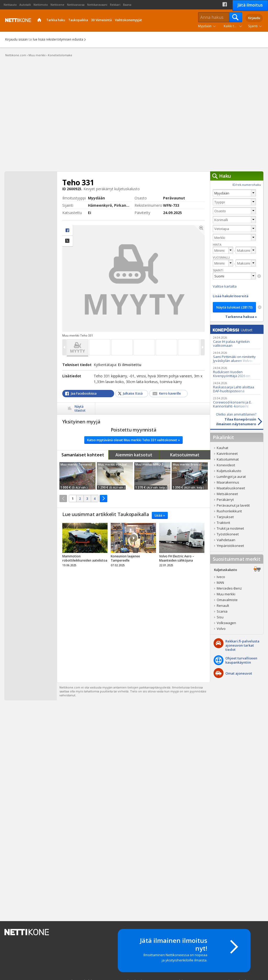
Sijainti (253, 26)
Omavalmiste (227, 600)
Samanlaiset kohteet (83, 455)
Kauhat (222, 448)
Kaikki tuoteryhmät (234, 26)
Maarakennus (228, 482)
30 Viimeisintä (101, 20)
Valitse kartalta (225, 286)
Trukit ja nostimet (230, 528)
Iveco (221, 577)
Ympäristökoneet (230, 546)
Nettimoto (41, 5)
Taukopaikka (78, 20)
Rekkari (115, 5)
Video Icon (133, 538)
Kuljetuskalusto (229, 471)
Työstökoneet (228, 534)
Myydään (205, 26)
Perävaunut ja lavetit (233, 505)
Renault (223, 606)
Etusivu (39, 20)
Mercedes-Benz (229, 588)
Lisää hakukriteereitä (231, 296)
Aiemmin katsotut (134, 455)
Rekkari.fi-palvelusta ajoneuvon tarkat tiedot (242, 645)
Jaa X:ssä (68, 241)
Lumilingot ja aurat (231, 477)
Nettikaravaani (97, 5)
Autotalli (25, 5)
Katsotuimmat (185, 455)
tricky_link (85, 546)
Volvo (221, 629)
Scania (222, 611)
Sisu (220, 617)
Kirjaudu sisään (16, 39)
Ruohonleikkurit (229, 511)
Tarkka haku (56, 20)
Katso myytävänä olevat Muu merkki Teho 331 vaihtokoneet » (133, 440)
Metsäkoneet (227, 494)
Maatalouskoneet (231, 488)
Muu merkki (226, 594)
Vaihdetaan (226, 540)
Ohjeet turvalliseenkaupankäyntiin (241, 660)
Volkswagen (226, 623)
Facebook (225, 4)
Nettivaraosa (76, 5)
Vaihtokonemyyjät (129, 20)
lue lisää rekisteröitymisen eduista (58, 39)
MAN (220, 583)
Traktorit (223, 523)
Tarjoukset (225, 517)
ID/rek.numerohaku (247, 185)
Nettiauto (10, 5)
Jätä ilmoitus (250, 5)
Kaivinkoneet (227, 453)
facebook (68, 230)
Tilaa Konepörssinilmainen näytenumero (233, 419)
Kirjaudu (254, 18)
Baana (127, 5)
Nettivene (57, 5)
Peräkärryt (225, 500)
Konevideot (226, 465)
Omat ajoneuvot (239, 673)
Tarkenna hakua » (241, 317)
